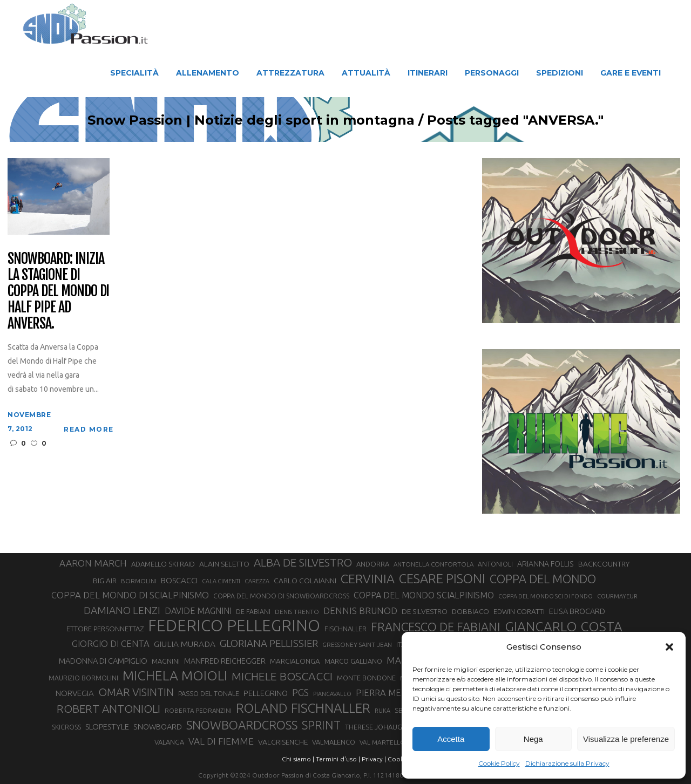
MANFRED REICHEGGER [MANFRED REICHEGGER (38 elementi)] (225, 661)
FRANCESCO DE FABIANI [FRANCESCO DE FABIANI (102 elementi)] (436, 627)
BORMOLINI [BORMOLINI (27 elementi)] (139, 581)
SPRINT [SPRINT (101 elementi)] (321, 725)
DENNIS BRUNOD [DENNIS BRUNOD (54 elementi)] (360, 611)
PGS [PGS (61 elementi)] (300, 692)
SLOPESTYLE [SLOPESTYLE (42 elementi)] (107, 727)
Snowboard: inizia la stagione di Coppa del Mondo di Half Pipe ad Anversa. (58, 291)
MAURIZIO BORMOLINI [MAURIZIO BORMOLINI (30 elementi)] (83, 678)
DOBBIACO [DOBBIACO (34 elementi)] (470, 612)
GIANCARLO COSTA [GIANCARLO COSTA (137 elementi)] (564, 626)
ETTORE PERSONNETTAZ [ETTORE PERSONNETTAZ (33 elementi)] (105, 629)
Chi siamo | (298, 759)
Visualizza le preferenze (626, 739)
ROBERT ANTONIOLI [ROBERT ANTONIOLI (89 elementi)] (109, 708)
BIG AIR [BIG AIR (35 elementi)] (105, 581)
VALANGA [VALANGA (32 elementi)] (169, 742)
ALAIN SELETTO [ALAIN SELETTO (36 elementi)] (224, 564)
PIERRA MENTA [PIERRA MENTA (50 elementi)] (387, 693)
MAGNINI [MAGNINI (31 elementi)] (166, 661)
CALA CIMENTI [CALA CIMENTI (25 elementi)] (221, 581)
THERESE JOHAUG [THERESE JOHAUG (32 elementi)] (374, 727)
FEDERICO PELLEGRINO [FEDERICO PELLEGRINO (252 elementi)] (234, 626)
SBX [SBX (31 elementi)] (401, 710)
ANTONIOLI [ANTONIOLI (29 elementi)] (495, 564)
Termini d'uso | (338, 759)
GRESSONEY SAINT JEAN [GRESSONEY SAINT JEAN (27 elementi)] (357, 645)
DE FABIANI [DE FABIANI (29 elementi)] (253, 612)
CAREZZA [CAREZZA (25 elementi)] (257, 581)
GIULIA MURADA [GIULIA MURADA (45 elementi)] (185, 644)
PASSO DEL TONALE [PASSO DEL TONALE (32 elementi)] (209, 693)
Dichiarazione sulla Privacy (567, 763)
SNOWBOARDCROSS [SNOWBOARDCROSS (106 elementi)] (242, 725)
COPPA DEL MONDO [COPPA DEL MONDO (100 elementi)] (543, 579)
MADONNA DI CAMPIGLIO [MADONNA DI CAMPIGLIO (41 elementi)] (103, 661)
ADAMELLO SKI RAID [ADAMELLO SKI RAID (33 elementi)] (163, 564)
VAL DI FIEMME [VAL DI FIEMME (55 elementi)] (221, 741)
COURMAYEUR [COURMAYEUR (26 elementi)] (617, 596)
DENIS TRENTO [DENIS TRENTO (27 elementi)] (297, 612)
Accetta (451, 739)
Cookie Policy (499, 763)
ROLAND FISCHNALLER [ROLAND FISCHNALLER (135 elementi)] (303, 708)
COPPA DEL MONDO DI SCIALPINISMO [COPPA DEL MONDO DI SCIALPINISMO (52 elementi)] (130, 595)
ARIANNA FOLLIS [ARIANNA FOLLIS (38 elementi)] (546, 564)
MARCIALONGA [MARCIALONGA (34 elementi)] (295, 661)
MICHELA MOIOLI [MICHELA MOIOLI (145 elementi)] (175, 676)
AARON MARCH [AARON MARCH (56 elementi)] (93, 563)
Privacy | (374, 759)
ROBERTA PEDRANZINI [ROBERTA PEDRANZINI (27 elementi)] (198, 710)
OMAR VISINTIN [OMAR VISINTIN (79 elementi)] (136, 692)
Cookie (398, 759)
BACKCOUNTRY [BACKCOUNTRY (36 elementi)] (604, 564)
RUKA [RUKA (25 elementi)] (382, 711)
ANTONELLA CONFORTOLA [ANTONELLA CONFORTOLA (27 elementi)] (433, 564)
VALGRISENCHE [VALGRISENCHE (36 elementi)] (283, 742)
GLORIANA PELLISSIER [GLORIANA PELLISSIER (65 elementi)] (269, 643)
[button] (669, 647)
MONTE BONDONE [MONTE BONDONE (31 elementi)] (366, 678)
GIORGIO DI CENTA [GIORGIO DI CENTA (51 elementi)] (111, 643)
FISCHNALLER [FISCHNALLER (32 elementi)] (345, 629)
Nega (533, 739)
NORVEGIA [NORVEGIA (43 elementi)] (75, 693)
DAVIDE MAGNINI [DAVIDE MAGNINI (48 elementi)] (198, 611)
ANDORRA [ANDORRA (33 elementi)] (373, 564)
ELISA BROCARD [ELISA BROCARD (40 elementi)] (577, 611)
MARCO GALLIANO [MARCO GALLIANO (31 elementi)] (353, 661)
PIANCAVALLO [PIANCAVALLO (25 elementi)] (332, 694)
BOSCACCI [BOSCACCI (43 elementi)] (179, 580)
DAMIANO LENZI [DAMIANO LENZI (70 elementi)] (122, 610)
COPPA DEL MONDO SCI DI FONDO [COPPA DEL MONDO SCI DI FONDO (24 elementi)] (546, 596)
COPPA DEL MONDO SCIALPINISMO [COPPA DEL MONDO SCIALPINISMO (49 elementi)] (424, 595)
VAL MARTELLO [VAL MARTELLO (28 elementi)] (382, 742)
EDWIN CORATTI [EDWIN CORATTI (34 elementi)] (519, 612)
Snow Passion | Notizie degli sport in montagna (251, 120)
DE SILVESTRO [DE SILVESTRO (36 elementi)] (425, 611)
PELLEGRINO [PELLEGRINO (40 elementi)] (266, 693)
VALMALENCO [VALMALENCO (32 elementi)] (334, 742)
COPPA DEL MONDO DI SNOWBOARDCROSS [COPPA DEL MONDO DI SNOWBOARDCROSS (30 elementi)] (281, 596)
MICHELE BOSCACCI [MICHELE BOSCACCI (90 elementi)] (282, 676)
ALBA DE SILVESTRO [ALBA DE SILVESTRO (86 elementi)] (303, 563)
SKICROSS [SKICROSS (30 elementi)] (66, 727)
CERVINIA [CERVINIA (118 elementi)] (368, 578)
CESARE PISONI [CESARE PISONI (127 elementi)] (442, 579)
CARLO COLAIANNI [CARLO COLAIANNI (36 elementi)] (305, 581)
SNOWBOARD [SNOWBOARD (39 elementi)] (158, 727)
